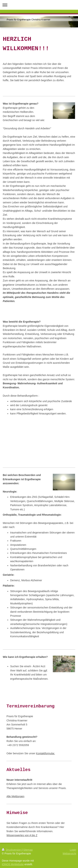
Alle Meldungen (15, 796)
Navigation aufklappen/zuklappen (39, 5)
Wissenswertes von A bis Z (22, 835)
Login (73, 850)
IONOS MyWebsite (13, 864)
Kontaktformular (45, 753)
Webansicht (69, 853)
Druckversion (12, 850)
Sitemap (28, 850)
